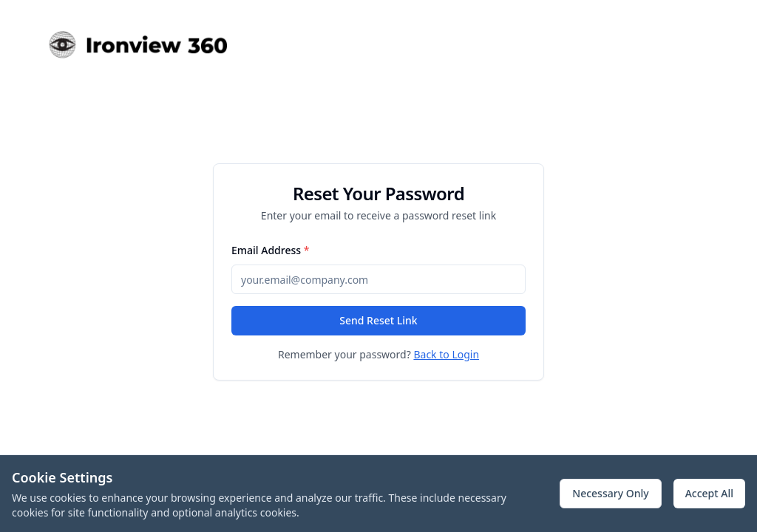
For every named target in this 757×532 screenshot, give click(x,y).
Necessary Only (610, 493)
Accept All (709, 493)
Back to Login (446, 354)
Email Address (270, 250)
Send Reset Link (378, 320)
